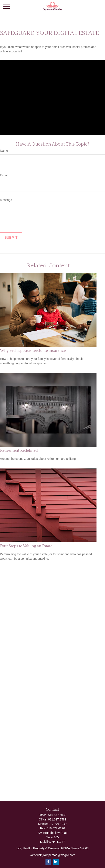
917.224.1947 (58, 824)
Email (4, 175)
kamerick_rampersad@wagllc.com (52, 855)
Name (4, 151)
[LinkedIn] (56, 862)
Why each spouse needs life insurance (33, 351)
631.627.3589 (57, 819)
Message (6, 200)
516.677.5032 (57, 815)
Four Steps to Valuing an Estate (26, 546)
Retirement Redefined (19, 451)
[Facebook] (48, 862)
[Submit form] (11, 238)
